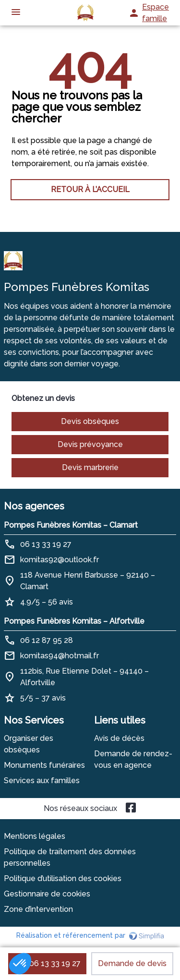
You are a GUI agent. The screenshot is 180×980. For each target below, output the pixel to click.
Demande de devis (132, 963)
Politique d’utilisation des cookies (63, 878)
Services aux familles (42, 780)
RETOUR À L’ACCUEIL (90, 189)
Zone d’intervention (38, 909)
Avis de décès (119, 738)
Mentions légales (35, 836)
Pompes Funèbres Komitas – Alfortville (74, 621)
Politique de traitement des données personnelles (70, 857)
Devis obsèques (90, 421)
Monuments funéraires (44, 765)
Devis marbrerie (90, 467)
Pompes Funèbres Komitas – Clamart (71, 525)
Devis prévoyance (90, 444)
